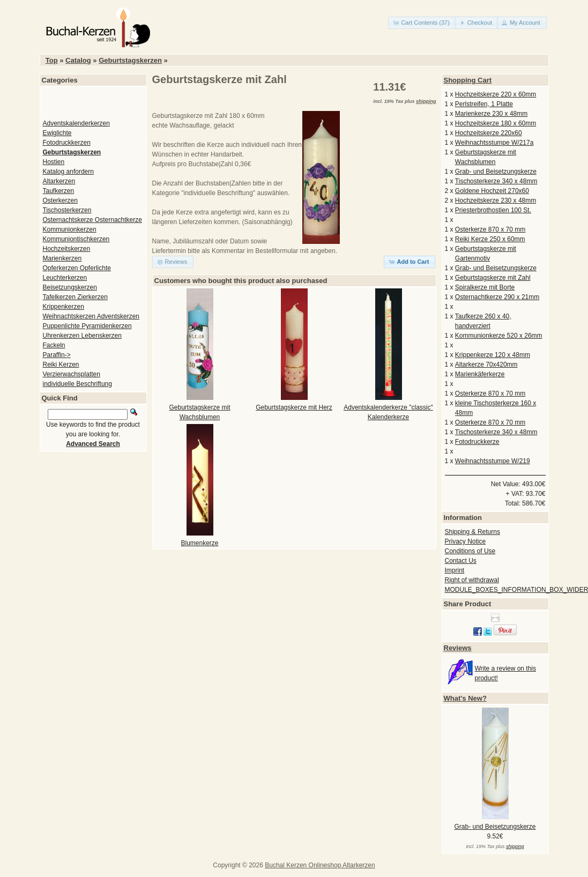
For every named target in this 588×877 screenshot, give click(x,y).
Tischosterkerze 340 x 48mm (496, 181)
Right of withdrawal (472, 580)
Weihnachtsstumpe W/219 (493, 461)
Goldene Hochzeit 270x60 (492, 191)
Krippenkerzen (64, 307)
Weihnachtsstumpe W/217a (494, 143)
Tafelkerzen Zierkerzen (75, 297)
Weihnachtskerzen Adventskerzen (91, 316)
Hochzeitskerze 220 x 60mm (496, 94)
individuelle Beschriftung (77, 384)
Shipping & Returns (472, 532)
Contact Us (461, 561)
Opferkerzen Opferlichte (77, 268)
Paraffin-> (57, 355)
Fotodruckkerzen (67, 143)
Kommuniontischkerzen (76, 239)
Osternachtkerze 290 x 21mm (497, 297)
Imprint (455, 570)
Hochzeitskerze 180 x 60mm (496, 123)
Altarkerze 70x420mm (486, 365)
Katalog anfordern (68, 172)
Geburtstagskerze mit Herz (294, 407)
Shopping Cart (468, 80)
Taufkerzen (59, 191)
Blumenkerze (199, 543)
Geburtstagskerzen (130, 60)
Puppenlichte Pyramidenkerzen (87, 326)
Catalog (78, 60)
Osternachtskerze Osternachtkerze (92, 220)
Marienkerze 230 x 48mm (491, 114)
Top (52, 60)
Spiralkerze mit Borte (485, 287)
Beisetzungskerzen (70, 287)
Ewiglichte (57, 133)
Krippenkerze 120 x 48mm (493, 355)
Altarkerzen (59, 181)
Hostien (54, 162)
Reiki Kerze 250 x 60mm (490, 239)
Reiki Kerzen (61, 365)
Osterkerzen (60, 200)
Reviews (458, 648)
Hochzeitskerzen (67, 249)
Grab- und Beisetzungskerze (496, 172)
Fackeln (54, 345)
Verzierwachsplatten (72, 374)
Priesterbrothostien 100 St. (493, 210)
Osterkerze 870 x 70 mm (490, 229)
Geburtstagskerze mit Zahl (493, 278)
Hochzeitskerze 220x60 (489, 133)
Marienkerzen (62, 258)
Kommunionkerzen (70, 229)
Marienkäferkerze (480, 374)
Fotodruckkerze (477, 442)
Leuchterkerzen (65, 278)
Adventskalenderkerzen (76, 123)
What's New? (465, 698)
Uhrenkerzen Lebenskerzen (82, 336)
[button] (422, 23)
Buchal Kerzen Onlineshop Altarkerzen (320, 865)
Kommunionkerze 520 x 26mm (499, 336)
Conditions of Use (470, 551)
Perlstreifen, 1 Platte (484, 104)
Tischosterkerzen (67, 210)
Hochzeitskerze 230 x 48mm (496, 200)
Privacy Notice (466, 541)
